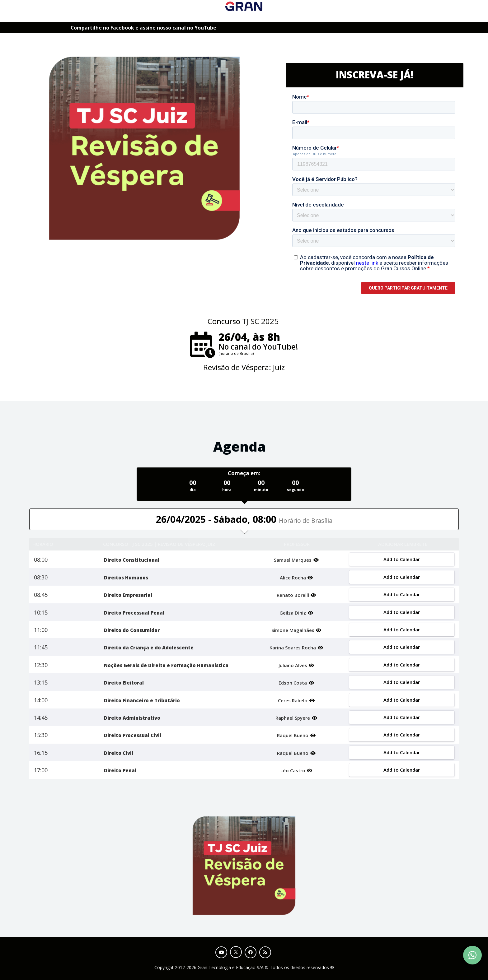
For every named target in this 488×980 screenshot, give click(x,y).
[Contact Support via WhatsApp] (472, 955)
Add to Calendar (402, 559)
